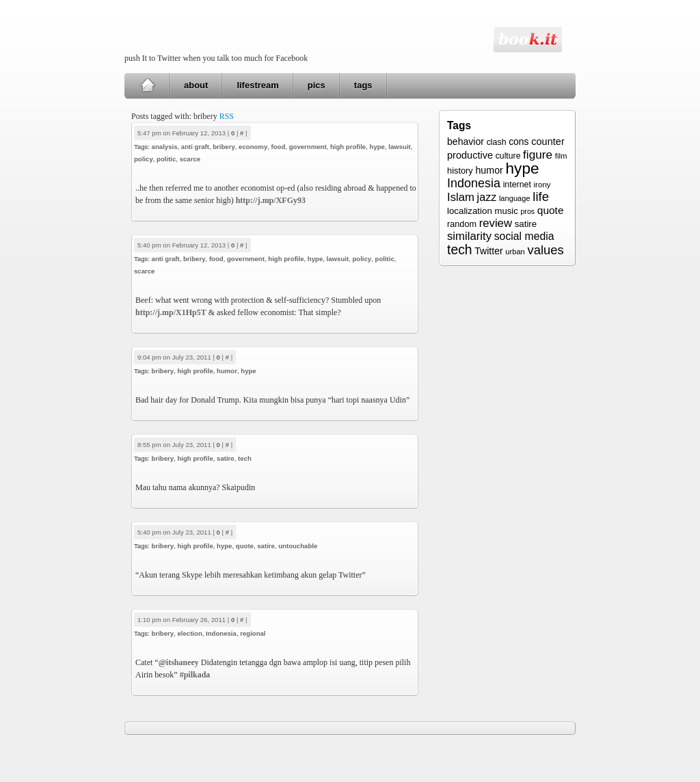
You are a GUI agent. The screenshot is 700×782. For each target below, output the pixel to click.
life (541, 197)
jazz (487, 197)
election (189, 633)
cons (519, 141)
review (496, 223)
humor (227, 371)
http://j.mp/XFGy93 (271, 200)
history (460, 171)
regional (253, 633)
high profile (348, 147)
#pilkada (195, 675)
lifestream (257, 85)
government (308, 147)
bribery (224, 147)
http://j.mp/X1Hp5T (171, 312)
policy (144, 159)
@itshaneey (179, 662)
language (515, 198)
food (279, 147)
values (545, 250)
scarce (190, 159)
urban (515, 252)
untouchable (298, 546)
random (462, 224)
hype (377, 147)
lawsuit (400, 147)
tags (363, 85)
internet (517, 185)
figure (538, 154)
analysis (165, 147)
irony (542, 184)
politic (166, 159)
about (196, 85)
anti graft (195, 147)
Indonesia (221, 633)
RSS (227, 116)
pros (527, 211)
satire (226, 458)
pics (317, 85)
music (506, 211)
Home (147, 85)
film (561, 156)
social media (524, 236)
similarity (469, 236)
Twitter (488, 251)
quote (245, 546)
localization (470, 211)
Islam (461, 197)
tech (245, 458)
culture (508, 156)
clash (497, 142)
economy (253, 147)
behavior (466, 141)
